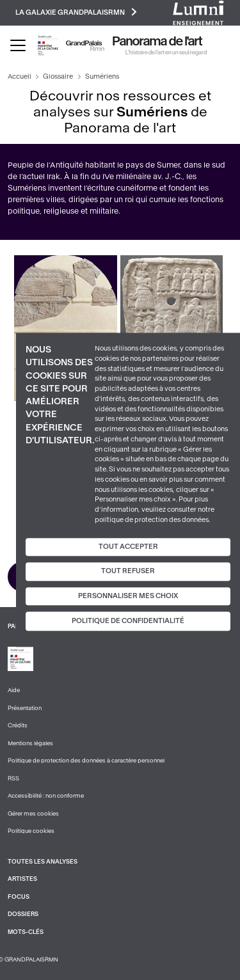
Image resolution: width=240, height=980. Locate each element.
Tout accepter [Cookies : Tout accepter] (128, 547)
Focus (19, 897)
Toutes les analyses (43, 862)
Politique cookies (31, 831)
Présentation (25, 708)
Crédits (18, 725)
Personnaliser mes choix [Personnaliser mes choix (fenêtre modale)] (128, 596)
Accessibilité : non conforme (46, 796)
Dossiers (23, 914)
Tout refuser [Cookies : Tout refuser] (128, 571)
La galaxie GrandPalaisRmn (76, 12)
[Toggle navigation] (18, 45)
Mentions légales (30, 743)
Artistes (22, 879)
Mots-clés (26, 932)
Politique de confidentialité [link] (128, 621)
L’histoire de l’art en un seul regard (166, 52)
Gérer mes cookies (33, 814)
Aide (14, 690)
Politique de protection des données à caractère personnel (86, 761)
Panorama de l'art (157, 42)
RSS (13, 778)
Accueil (20, 76)
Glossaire (58, 76)
